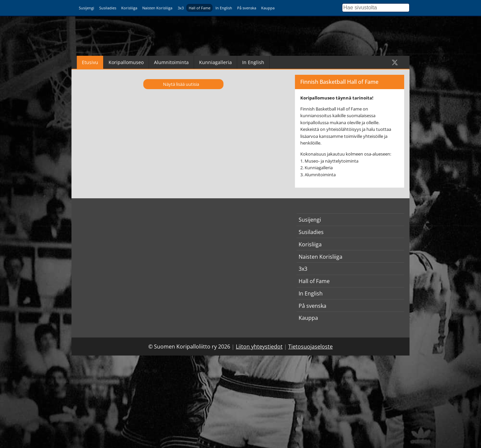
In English (224, 8)
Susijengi (87, 8)
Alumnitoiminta (171, 62)
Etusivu (90, 62)
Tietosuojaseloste (310, 347)
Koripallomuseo (126, 62)
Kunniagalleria (215, 62)
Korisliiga (129, 8)
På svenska (247, 8)
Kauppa (268, 8)
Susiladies (108, 8)
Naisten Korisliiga (157, 8)
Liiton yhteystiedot (259, 347)
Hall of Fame (200, 8)
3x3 (181, 8)
